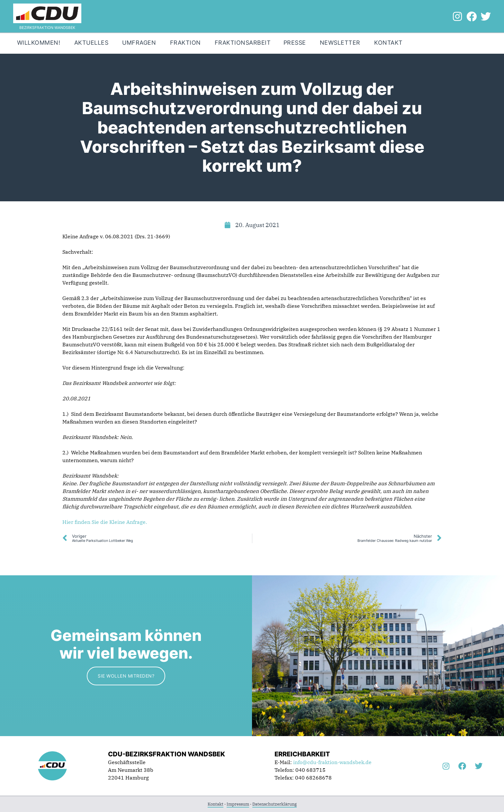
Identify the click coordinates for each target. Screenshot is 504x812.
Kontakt (216, 804)
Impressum (238, 804)
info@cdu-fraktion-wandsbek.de (332, 762)
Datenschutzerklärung (274, 804)
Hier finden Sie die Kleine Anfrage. (105, 522)
